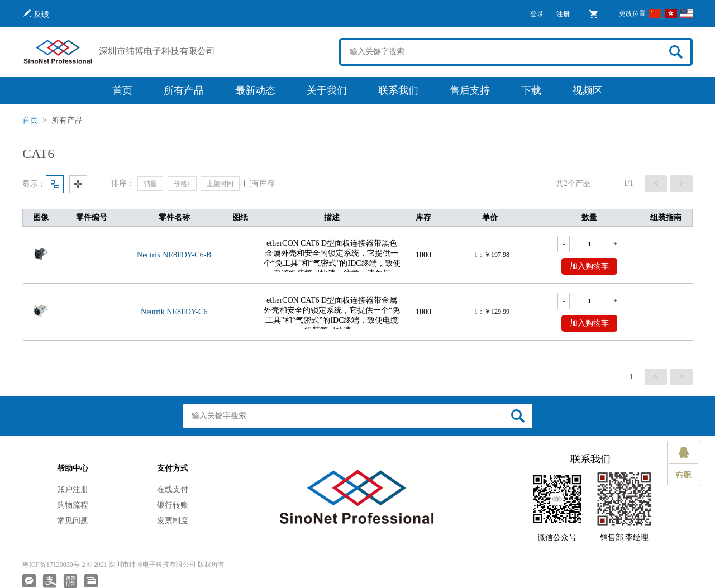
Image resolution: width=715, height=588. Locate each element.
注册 (563, 14)
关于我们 (327, 90)
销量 (150, 184)
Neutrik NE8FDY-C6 (174, 312)
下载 (531, 90)
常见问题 (73, 521)
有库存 (259, 183)
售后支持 (470, 90)
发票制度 (173, 521)
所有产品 (184, 90)
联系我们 (398, 90)
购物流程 (73, 505)
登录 (537, 14)
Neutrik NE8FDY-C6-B (174, 255)
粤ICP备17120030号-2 (54, 565)
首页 (122, 90)
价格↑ (182, 184)
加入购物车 (589, 266)
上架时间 (220, 184)
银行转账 (173, 505)
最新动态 (255, 90)
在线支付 (173, 489)
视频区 (588, 90)
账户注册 (73, 489)
